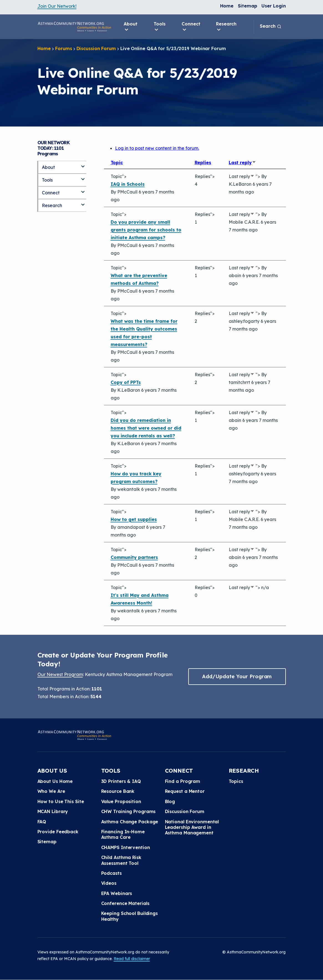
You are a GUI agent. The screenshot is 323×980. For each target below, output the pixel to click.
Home (227, 6)
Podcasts (111, 873)
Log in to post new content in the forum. (157, 148)
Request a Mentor (185, 791)
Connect (191, 27)
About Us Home (55, 781)
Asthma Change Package (130, 822)
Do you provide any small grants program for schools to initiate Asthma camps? (146, 230)
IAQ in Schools (128, 184)
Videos (109, 883)
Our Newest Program (60, 674)
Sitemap (247, 6)
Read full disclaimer (132, 959)
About (131, 27)
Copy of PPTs (126, 382)
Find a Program (183, 781)
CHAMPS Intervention (126, 847)
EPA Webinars (117, 893)
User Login (274, 6)
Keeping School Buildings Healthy (130, 916)
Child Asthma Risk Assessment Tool (121, 860)
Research (226, 27)
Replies (203, 163)
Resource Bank (118, 791)
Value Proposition (121, 801)
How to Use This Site (61, 801)
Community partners (134, 557)
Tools (160, 27)
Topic (117, 163)
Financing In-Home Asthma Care (123, 834)
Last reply (242, 163)
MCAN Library (53, 811)
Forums (63, 48)
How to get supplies (134, 519)
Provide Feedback (58, 832)
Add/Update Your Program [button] (237, 676)
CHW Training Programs (129, 811)
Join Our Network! (57, 6)
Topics (236, 781)
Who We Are (51, 791)
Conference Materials (125, 903)
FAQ (42, 822)
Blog (170, 801)
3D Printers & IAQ (121, 781)
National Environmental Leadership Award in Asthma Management (192, 827)
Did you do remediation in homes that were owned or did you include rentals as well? (146, 428)
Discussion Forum (96, 48)
